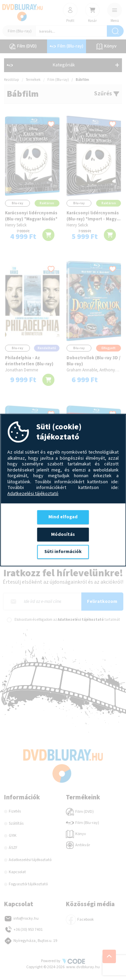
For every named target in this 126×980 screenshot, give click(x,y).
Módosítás (63, 534)
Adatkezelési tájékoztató (33, 494)
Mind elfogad (63, 517)
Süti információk (63, 552)
